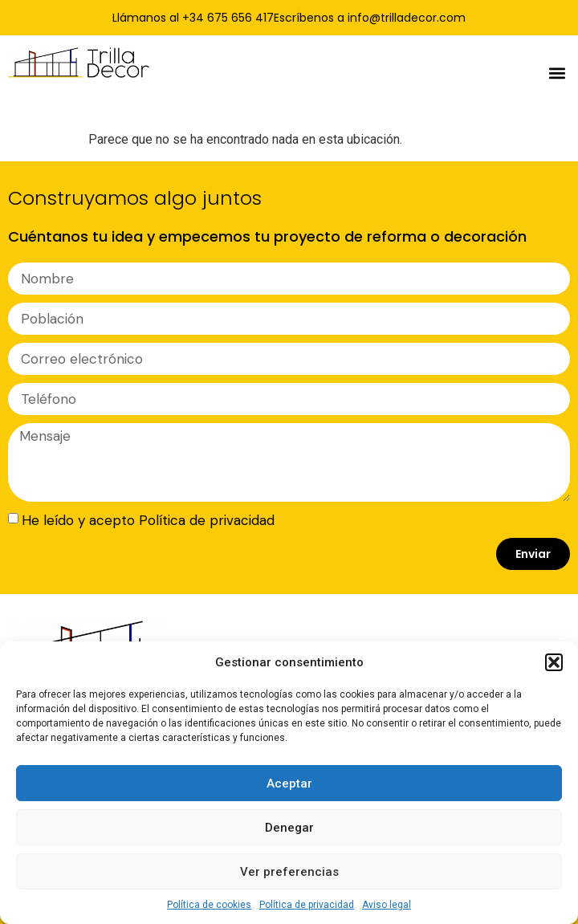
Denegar (289, 828)
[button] (554, 662)
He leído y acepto (148, 520)
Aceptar (289, 784)
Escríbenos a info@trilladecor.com (370, 18)
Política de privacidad (307, 905)
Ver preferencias (289, 872)
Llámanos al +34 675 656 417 (193, 18)
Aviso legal (387, 905)
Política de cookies (209, 905)
